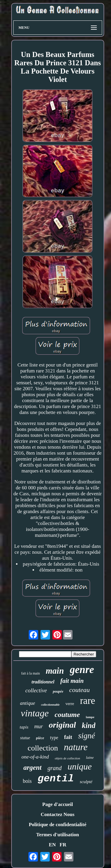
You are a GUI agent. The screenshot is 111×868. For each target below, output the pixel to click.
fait (68, 737)
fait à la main (31, 673)
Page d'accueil (58, 804)
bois (27, 781)
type (54, 738)
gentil (56, 779)
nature (76, 747)
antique (28, 703)
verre (70, 704)
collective (36, 690)
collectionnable (50, 705)
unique (80, 766)
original (62, 725)
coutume (67, 715)
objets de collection (67, 758)
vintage (35, 713)
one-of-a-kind (35, 757)
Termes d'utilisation (57, 835)
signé (87, 736)
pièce (40, 738)
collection (43, 748)
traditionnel (43, 682)
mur (39, 726)
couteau (80, 690)
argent (32, 768)
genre (82, 670)
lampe (90, 717)
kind (89, 725)
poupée (58, 691)
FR (63, 845)
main (55, 671)
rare (87, 701)
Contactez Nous (58, 814)
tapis (24, 727)
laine (90, 757)
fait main (72, 681)
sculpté (86, 782)
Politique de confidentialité (58, 825)
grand (54, 768)
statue (25, 738)
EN (52, 845)
